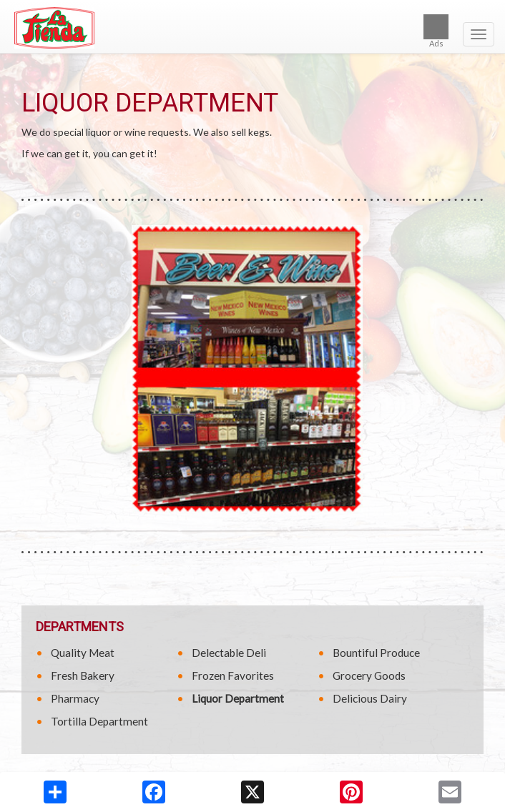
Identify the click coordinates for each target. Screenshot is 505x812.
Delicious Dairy (370, 698)
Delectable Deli (229, 653)
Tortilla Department (99, 721)
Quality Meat (83, 653)
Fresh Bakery (83, 675)
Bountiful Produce (376, 653)
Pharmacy (75, 698)
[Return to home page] (252, 28)
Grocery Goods (369, 675)
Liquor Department (238, 698)
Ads (436, 31)
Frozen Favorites (233, 675)
